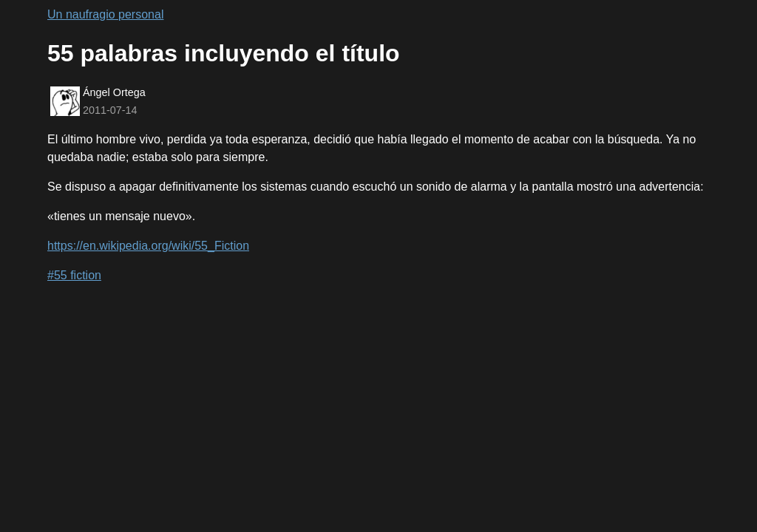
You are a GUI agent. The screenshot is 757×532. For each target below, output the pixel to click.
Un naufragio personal (105, 14)
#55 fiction (74, 275)
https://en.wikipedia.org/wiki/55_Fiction (148, 246)
